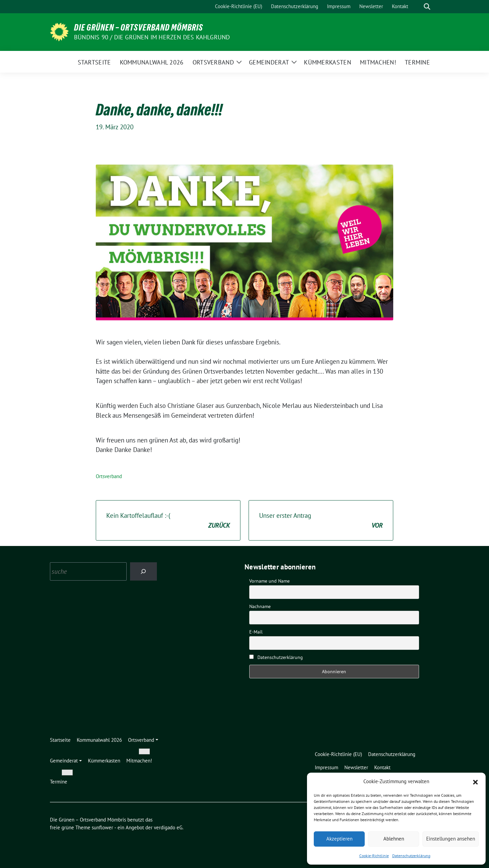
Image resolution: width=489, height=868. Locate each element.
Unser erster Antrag (321, 521)
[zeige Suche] (427, 7)
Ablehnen (394, 839)
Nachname (260, 606)
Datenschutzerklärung (411, 856)
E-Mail (256, 632)
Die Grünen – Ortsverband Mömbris (139, 27)
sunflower (102, 827)
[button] (475, 781)
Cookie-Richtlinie (374, 856)
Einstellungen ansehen (451, 839)
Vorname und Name (269, 581)
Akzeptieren (339, 839)
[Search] (143, 571)
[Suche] (417, 7)
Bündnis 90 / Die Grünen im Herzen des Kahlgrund (152, 37)
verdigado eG (168, 827)
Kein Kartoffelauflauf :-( (168, 521)
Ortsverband (109, 476)
